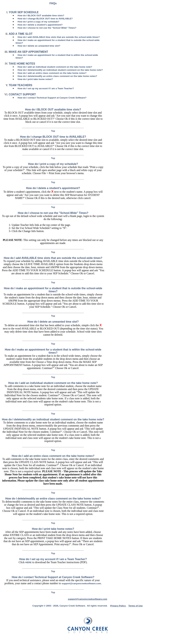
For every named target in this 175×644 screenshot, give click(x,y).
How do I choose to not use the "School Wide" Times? (47, 28)
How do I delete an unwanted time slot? (39, 46)
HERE (28, 562)
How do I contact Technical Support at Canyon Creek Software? (52, 98)
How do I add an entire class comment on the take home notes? (52, 73)
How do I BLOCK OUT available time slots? (41, 15)
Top (53, 131)
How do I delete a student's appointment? (40, 25)
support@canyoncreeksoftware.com (81, 583)
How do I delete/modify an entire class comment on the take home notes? (57, 76)
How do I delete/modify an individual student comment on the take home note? (60, 70)
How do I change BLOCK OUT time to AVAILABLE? (45, 19)
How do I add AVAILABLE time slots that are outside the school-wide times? (59, 37)
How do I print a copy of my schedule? (38, 22)
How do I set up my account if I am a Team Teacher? (46, 88)
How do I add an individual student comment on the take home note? (55, 67)
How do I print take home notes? (35, 79)
